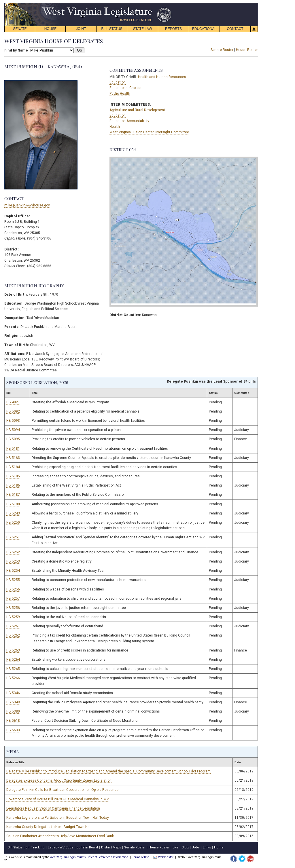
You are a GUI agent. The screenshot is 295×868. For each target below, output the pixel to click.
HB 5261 (13, 626)
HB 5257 (13, 599)
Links (207, 847)
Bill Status (15, 847)
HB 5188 (13, 504)
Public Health (120, 94)
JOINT (81, 29)
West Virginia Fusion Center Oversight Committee (149, 132)
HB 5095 (13, 439)
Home (219, 847)
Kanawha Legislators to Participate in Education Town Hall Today (58, 818)
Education (118, 82)
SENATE (20, 29)
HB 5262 (13, 635)
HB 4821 (13, 402)
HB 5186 (13, 485)
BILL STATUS (112, 29)
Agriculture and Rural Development (137, 110)
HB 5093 (13, 421)
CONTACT (235, 29)
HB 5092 (13, 411)
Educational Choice (125, 88)
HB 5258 (13, 608)
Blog (185, 847)
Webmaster (163, 857)
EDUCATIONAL (204, 29)
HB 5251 (13, 537)
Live (176, 847)
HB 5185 (13, 476)
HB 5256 (13, 589)
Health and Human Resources (162, 77)
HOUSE (51, 29)
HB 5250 (13, 523)
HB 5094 (13, 430)
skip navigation (167, 4)
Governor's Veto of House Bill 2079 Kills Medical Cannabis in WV (58, 799)
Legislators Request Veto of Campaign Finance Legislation (53, 808)
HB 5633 (13, 730)
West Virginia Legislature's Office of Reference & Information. (89, 857)
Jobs (196, 847)
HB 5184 (13, 467)
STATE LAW (143, 29)
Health (115, 127)
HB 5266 (13, 678)
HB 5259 (13, 617)
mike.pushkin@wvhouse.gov (27, 205)
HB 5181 (13, 449)
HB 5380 (13, 711)
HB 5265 (13, 669)
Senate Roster (222, 50)
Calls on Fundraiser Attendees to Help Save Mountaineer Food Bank (60, 836)
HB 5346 (13, 693)
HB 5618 (13, 721)
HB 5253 (13, 561)
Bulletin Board (87, 847)
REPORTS (173, 29)
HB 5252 (13, 552)
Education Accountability (129, 121)
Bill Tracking (35, 847)
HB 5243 (13, 513)
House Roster (247, 50)
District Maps (111, 847)
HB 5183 (13, 458)
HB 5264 (13, 660)
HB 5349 (13, 702)
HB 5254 (13, 571)
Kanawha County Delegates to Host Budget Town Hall (49, 827)
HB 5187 (13, 495)
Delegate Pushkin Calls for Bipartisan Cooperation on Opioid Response (62, 790)
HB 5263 (13, 650)
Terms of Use (141, 857)
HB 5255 (13, 580)
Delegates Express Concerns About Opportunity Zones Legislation (59, 780)
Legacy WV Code (61, 847)
